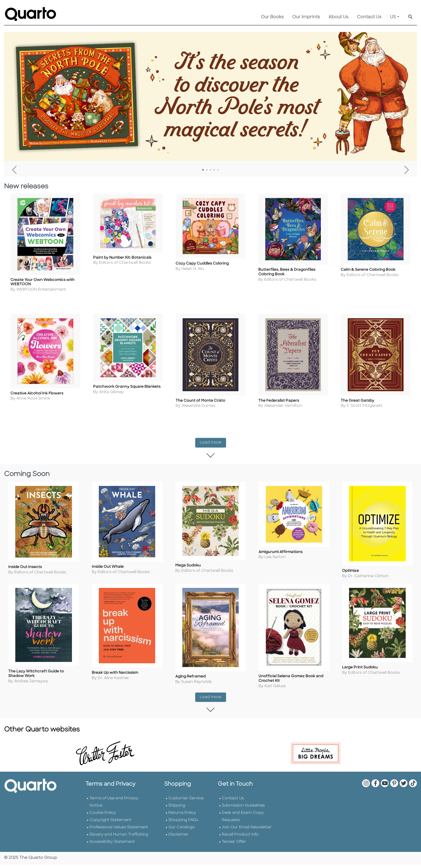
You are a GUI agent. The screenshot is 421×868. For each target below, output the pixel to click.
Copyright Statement (110, 824)
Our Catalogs (181, 831)
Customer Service (186, 802)
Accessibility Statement (112, 846)
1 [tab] (203, 170)
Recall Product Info (240, 838)
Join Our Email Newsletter (247, 831)
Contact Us (369, 17)
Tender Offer (234, 846)
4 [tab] (214, 170)
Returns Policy (182, 817)
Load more (213, 444)
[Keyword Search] (410, 17)
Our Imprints (306, 17)
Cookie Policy (103, 817)
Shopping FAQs (183, 824)
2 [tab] (207, 170)
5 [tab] (218, 170)
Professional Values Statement (119, 831)
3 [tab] (210, 170)
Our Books (272, 17)
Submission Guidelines (243, 809)
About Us (338, 17)
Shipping (177, 809)
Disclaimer (178, 838)
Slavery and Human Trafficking (119, 838)
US (393, 17)
